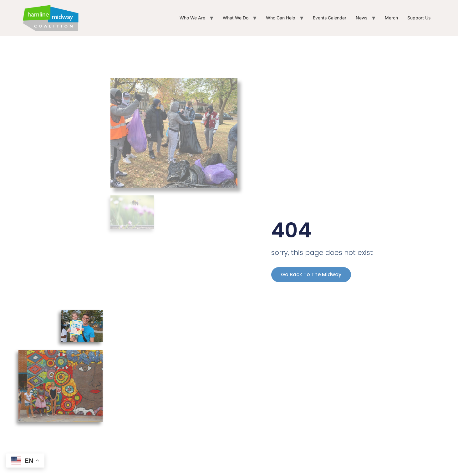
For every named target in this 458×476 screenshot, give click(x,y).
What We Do (236, 18)
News (361, 18)
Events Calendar (330, 18)
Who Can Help (281, 18)
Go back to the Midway (311, 274)
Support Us (419, 18)
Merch (391, 18)
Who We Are (192, 18)
